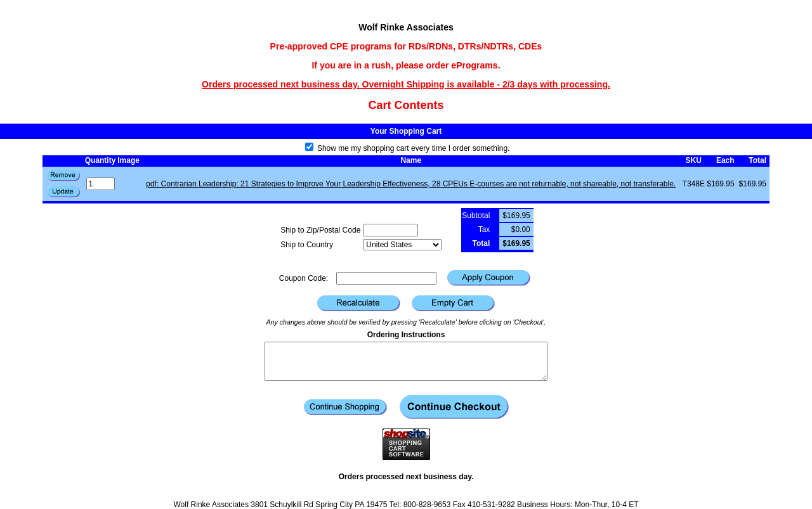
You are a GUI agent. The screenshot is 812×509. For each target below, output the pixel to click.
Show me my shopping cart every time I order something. (408, 148)
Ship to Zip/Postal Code (320, 230)
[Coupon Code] (386, 278)
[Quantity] (101, 184)
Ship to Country (307, 245)
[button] (63, 192)
